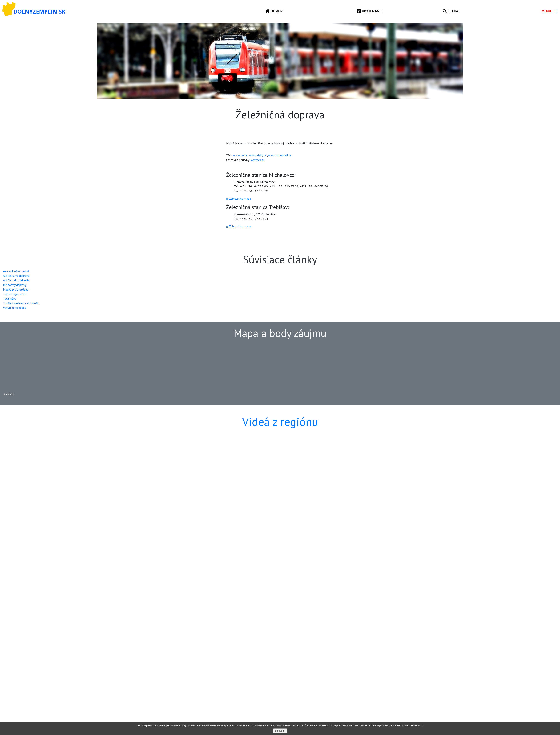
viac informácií (414, 725)
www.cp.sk (258, 160)
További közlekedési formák (21, 303)
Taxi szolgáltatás (14, 294)
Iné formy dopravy (15, 285)
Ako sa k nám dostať (16, 271)
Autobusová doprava (16, 276)
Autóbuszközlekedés (16, 280)
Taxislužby (10, 299)
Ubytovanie (369, 11)
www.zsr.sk (240, 155)
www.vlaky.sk (258, 155)
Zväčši (9, 394)
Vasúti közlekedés (14, 308)
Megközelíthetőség (16, 289)
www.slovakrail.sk (280, 155)
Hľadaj (451, 11)
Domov (274, 11)
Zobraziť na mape (240, 199)
